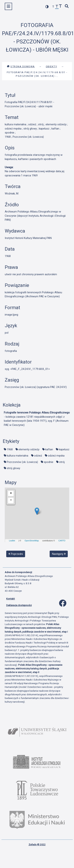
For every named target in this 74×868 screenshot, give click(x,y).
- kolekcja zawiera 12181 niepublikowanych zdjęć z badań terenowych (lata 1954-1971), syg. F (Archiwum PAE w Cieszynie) (37, 419)
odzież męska (56, 456)
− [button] (11, 500)
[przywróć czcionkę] (57, 7)
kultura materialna (17, 456)
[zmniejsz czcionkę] (53, 7)
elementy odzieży (29, 449)
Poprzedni (16, 554)
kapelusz (64, 449)
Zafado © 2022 (37, 844)
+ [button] (11, 493)
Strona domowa (21, 66)
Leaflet (12, 541)
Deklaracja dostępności (19, 605)
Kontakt (11, 599)
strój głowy (13, 468)
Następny (59, 554)
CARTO (62, 541)
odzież (38, 456)
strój (62, 462)
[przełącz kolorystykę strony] (47, 7)
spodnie (49, 462)
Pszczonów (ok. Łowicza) (22, 462)
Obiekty (51, 66)
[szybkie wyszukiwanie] (67, 6)
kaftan (49, 449)
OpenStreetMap (32, 541)
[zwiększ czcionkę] (60, 6)
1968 (10, 449)
